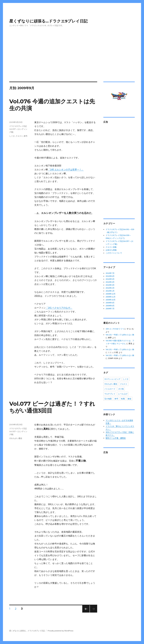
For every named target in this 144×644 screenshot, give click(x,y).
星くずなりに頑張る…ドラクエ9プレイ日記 (48, 21)
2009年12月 (110, 294)
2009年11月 (110, 297)
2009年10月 (110, 300)
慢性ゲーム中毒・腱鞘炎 (116, 438)
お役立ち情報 (111, 250)
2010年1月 (110, 291)
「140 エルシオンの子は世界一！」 (66, 170)
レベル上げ (123, 394)
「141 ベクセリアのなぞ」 (59, 308)
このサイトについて (114, 253)
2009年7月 (110, 309)
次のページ (85, 612)
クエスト (19, 136)
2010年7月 (110, 273)
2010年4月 (110, 282)
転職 (123, 399)
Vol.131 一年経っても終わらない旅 (120, 335)
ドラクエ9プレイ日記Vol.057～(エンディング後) (18, 129)
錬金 (130, 399)
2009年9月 (110, 303)
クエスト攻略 (111, 247)
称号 (26, 136)
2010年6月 (110, 276)
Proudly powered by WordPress (61, 631)
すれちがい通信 (16, 438)
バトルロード (110, 389)
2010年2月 (110, 288)
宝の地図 (108, 399)
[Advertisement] (72, 50)
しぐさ (12, 136)
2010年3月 (110, 285)
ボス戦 (121, 389)
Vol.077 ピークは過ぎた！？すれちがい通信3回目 (52, 407)
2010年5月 (110, 279)
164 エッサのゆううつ (115, 329)
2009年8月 (110, 306)
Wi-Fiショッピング (112, 379)
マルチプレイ (110, 394)
